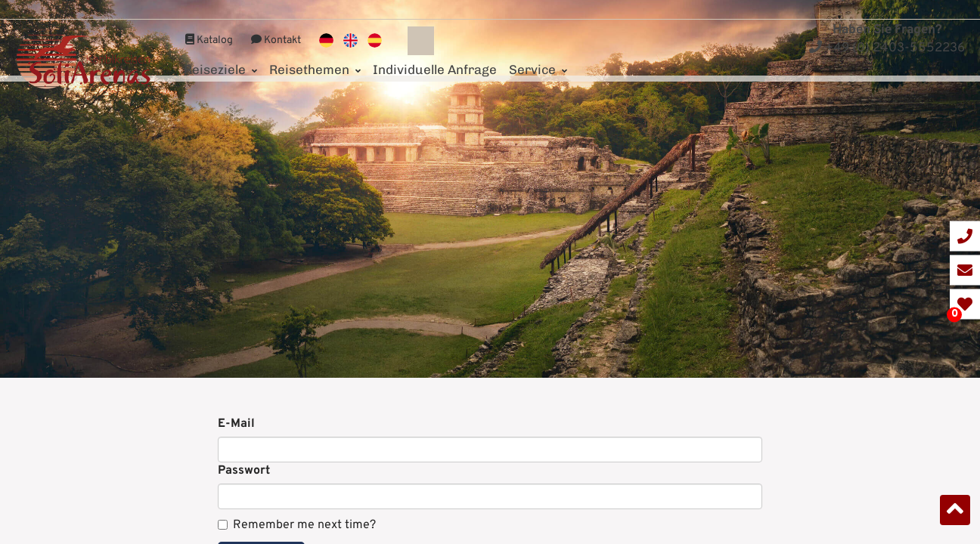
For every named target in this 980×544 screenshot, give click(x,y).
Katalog (209, 22)
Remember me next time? (297, 525)
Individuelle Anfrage (435, 51)
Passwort (244, 471)
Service (538, 51)
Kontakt (276, 22)
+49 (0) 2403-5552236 (887, 48)
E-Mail (236, 424)
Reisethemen (315, 51)
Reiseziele (220, 51)
